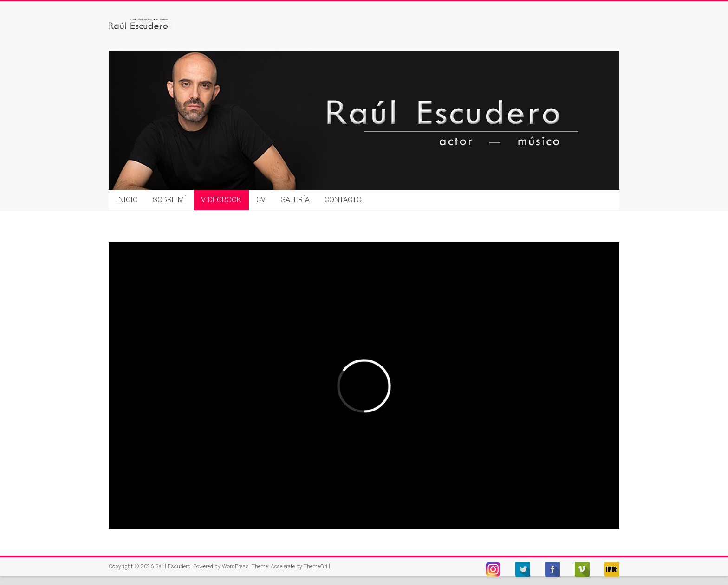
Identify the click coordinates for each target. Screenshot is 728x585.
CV (261, 200)
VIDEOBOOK (221, 200)
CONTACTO (343, 200)
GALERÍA (295, 200)
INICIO (127, 200)
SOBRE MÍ (169, 200)
